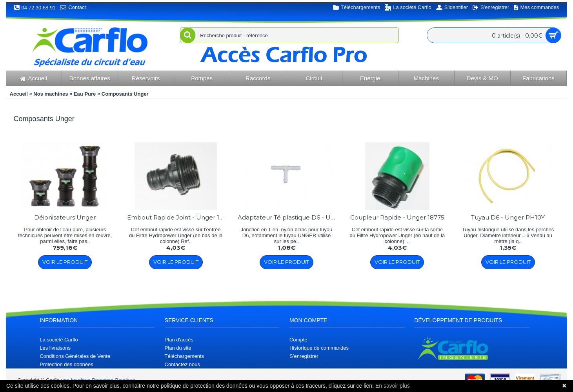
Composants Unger (125, 94)
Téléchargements (184, 356)
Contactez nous (182, 364)
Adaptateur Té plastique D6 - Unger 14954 (288, 217)
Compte (298, 340)
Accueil (19, 94)
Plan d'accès (179, 340)
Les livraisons (55, 348)
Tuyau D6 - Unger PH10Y (508, 217)
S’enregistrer (304, 356)
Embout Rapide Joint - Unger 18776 (177, 217)
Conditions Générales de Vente (75, 356)
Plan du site (178, 348)
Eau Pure (85, 94)
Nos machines (51, 94)
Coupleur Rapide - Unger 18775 (397, 217)
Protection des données (66, 364)
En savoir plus (393, 386)
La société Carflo (59, 340)
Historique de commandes (319, 348)
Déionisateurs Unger (65, 217)
